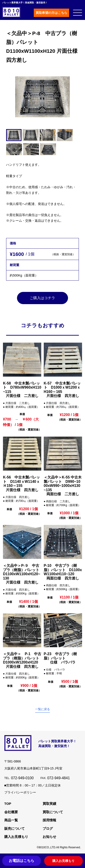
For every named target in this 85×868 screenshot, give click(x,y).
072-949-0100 (22, 778)
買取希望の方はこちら (51, 13)
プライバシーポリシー (20, 793)
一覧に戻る (43, 709)
